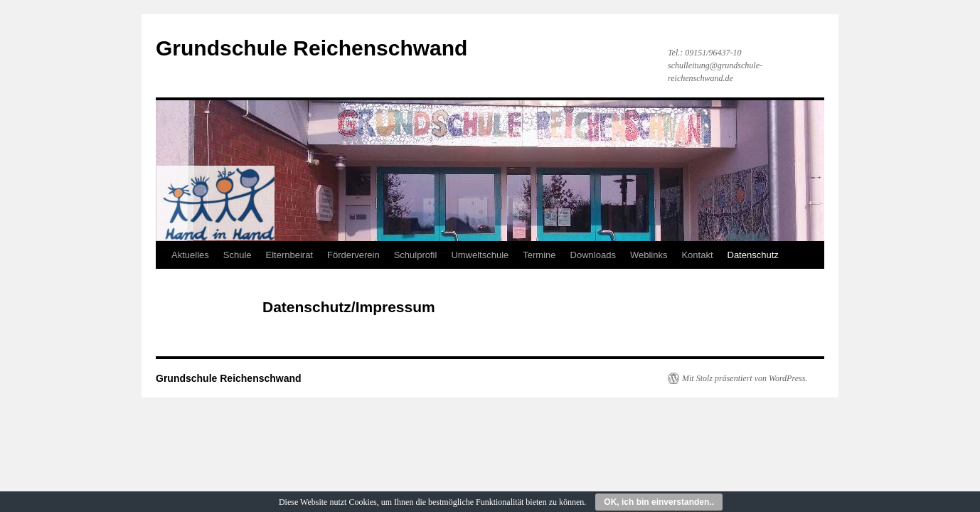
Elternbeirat (289, 255)
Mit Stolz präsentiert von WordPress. (745, 378)
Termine (539, 255)
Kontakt (697, 255)
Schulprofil (416, 255)
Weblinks (649, 255)
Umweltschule (480, 255)
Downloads (593, 255)
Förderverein (353, 255)
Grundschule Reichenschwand (311, 48)
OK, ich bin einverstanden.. (659, 502)
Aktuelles (190, 255)
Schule (238, 255)
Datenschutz (753, 255)
